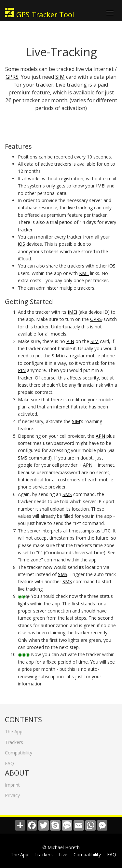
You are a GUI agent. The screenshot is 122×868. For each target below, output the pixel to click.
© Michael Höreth (61, 847)
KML (84, 273)
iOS (21, 244)
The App (14, 729)
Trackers (14, 740)
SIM (60, 77)
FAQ (9, 761)
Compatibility (19, 750)
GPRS (12, 77)
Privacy (12, 793)
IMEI (101, 186)
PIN (70, 341)
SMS (23, 458)
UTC (106, 531)
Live (63, 854)
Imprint (12, 782)
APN (100, 436)
